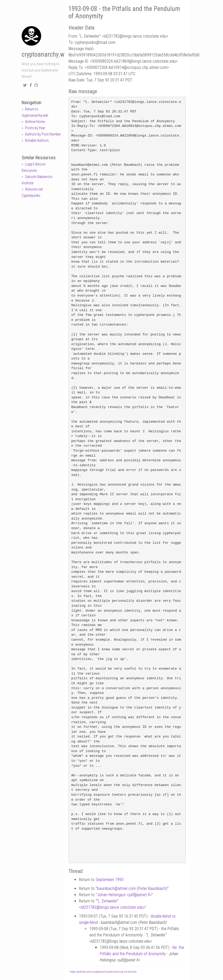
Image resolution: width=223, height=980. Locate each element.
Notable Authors (37, 140)
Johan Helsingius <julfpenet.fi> (124, 895)
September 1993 (110, 880)
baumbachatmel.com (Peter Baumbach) (132, 889)
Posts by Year (35, 128)
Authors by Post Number (43, 134)
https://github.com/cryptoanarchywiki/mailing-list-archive (103, 972)
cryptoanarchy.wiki (46, 54)
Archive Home (35, 122)
